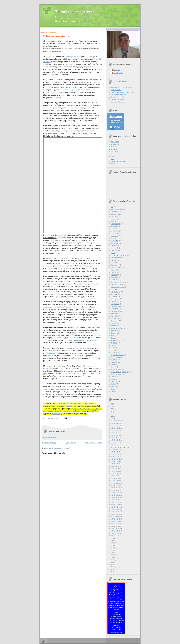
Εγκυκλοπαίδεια (116, 258)
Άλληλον (113, 216)
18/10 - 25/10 (116, 440)
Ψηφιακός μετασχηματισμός (120, 372)
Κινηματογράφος (116, 301)
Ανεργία (113, 221)
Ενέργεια (113, 272)
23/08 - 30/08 (116, 462)
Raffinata (114, 147)
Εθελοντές (114, 260)
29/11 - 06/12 (116, 428)
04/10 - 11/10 (116, 445)
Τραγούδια (114, 362)
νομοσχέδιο (71, 64)
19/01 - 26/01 (116, 531)
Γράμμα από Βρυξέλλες (118, 95)
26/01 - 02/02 (116, 529)
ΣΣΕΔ (91, 131)
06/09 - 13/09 (116, 457)
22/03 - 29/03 (116, 509)
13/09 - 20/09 (116, 454)
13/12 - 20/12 (116, 426)
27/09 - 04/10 (116, 450)
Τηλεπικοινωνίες (116, 357)
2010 (112, 560)
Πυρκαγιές (114, 343)
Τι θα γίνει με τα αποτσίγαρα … (121, 447)
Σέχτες (113, 350)
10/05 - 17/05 (116, 493)
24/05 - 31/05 (116, 490)
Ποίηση (113, 335)
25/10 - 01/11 (116, 437)
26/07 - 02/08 (116, 469)
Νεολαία (113, 326)
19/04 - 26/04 (116, 500)
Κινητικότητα (115, 304)
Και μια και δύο (115, 292)
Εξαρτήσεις (114, 275)
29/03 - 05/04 (116, 507)
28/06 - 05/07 (116, 478)
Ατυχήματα (114, 241)
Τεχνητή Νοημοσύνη (117, 355)
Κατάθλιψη (114, 297)
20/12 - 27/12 (116, 423)
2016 (112, 545)
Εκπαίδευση (114, 265)
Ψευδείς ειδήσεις (116, 369)
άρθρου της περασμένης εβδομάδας (83, 404)
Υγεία (112, 367)
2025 (112, 406)
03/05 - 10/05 (116, 495)
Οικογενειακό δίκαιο (117, 328)
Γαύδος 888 (114, 243)
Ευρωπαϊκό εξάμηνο (117, 287)
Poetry (113, 391)
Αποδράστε (114, 231)
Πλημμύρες (114, 333)
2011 (112, 557)
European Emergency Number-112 (122, 92)
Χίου (58, 353)
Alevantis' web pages (117, 100)
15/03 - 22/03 (116, 512)
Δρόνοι (113, 253)
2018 (112, 541)
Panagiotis (117, 70)
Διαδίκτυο (114, 248)
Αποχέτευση (115, 236)
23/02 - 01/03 (116, 519)
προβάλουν (56, 414)
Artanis (113, 156)
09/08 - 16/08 (116, 464)
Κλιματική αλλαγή (116, 306)
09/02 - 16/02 (116, 524)
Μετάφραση (114, 321)
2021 (112, 416)
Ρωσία (113, 345)
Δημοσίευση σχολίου (49, 437)
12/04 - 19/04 (116, 502)
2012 (112, 555)
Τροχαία (113, 365)
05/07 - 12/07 (116, 476)
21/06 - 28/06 (116, 481)
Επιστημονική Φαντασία (118, 282)
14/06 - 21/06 (116, 483)
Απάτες (113, 229)
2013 (112, 553)
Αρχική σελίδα (71, 443)
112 (112, 207)
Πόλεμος (113, 338)
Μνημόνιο (114, 323)
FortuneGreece (115, 386)
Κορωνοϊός (114, 309)
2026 (112, 404)
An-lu (112, 159)
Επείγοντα (114, 280)
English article (115, 381)
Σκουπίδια (114, 352)
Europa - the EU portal (118, 102)
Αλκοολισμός (115, 214)
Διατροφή (114, 250)
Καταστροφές (115, 299)
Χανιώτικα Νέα (66, 49)
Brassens (114, 379)
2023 (112, 411)
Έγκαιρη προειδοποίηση (118, 255)
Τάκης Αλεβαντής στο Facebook (121, 87)
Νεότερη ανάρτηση (49, 443)
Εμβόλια (113, 270)
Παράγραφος (115, 144)
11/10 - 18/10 (116, 442)
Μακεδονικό (114, 314)
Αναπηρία (114, 219)
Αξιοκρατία (114, 226)
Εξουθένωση (115, 277)
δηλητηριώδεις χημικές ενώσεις (73, 90)
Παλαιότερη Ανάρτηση (94, 443)
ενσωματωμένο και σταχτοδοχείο (85, 340)
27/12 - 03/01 (116, 421)
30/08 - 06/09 (116, 459)
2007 (112, 567)
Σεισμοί (113, 348)
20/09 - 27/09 (116, 452)
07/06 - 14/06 (116, 485)
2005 (112, 572)
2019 (112, 538)
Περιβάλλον (114, 330)
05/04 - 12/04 (116, 505)
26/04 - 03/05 (116, 497)
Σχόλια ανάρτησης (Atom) (61, 448)
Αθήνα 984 (114, 212)
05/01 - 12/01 (116, 536)
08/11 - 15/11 (116, 435)
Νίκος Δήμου (115, 142)
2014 (112, 550)
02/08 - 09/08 (116, 466)
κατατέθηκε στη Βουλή (73, 57)
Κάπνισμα (114, 294)
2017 (112, 543)
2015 (112, 548)
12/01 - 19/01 (116, 533)
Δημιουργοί (114, 246)
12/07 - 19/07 (116, 474)
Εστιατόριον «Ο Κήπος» (118, 97)
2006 (112, 569)
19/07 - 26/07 (116, 471)
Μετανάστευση (115, 318)
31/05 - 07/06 (116, 488)
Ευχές (113, 289)
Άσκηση (113, 238)
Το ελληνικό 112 (116, 90)
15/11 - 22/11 (116, 433)
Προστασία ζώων (116, 340)
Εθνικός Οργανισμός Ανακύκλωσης (58, 258)
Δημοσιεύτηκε (48, 49)
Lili (112, 154)
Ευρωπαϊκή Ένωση (117, 284)
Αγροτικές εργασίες (117, 209)
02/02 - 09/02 (116, 526)
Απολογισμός (115, 233)
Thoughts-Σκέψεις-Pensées (75, 11)
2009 (112, 562)
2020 (112, 418)
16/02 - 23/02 (116, 521)
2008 (112, 564)
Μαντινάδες (114, 316)
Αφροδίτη (114, 149)
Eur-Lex (113, 384)
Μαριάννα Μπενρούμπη (118, 161)
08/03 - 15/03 (116, 514)
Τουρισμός (114, 360)
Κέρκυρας (51, 353)
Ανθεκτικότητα (115, 224)
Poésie (113, 389)
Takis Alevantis (118, 73)
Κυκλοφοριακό (115, 311)
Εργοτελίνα (114, 151)
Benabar (113, 377)
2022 (112, 414)
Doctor (113, 164)
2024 (112, 409)
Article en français (116, 374)
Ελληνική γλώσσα (116, 267)
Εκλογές (113, 263)
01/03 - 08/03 (116, 517)
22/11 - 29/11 (116, 430)
